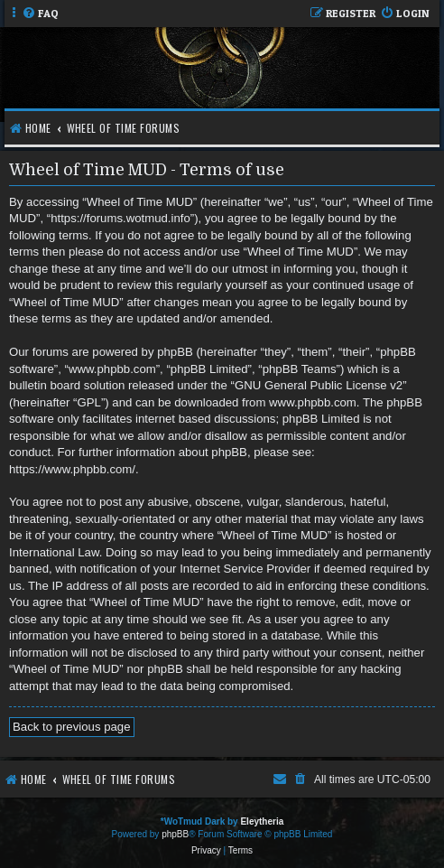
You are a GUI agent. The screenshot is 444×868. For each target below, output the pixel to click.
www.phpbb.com (313, 402)
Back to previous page (72, 727)
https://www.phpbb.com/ (72, 469)
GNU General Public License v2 (319, 385)
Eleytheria (262, 821)
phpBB (175, 834)
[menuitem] (40, 14)
